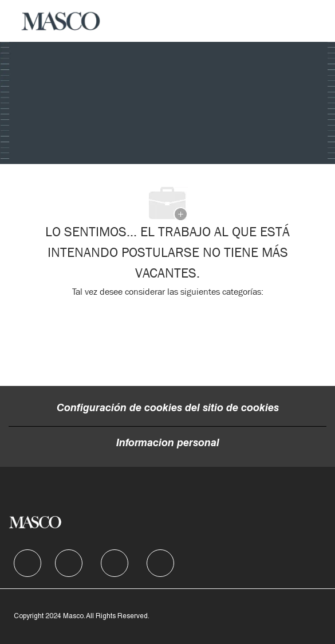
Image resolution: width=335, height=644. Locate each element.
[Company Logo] (61, 21)
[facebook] (27, 563)
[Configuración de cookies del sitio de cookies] (168, 409)
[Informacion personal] (168, 444)
